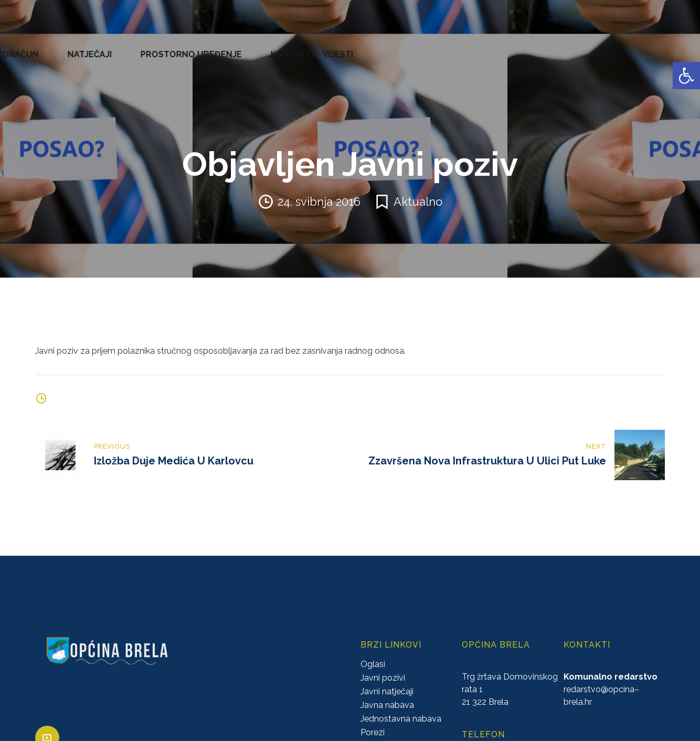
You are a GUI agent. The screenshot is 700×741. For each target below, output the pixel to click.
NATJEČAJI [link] (468, 47)
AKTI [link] (267, 47)
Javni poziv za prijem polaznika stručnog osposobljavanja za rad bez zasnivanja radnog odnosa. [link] (220, 337)
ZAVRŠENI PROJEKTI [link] (206, 47)
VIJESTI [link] (676, 47)
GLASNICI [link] (360, 47)
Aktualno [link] (418, 187)
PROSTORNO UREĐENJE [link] (549, 47)
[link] (686, 76)
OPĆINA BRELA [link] (41, 47)
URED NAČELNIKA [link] (118, 47)
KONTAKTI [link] (630, 47)
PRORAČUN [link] (413, 47)
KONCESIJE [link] (309, 47)
